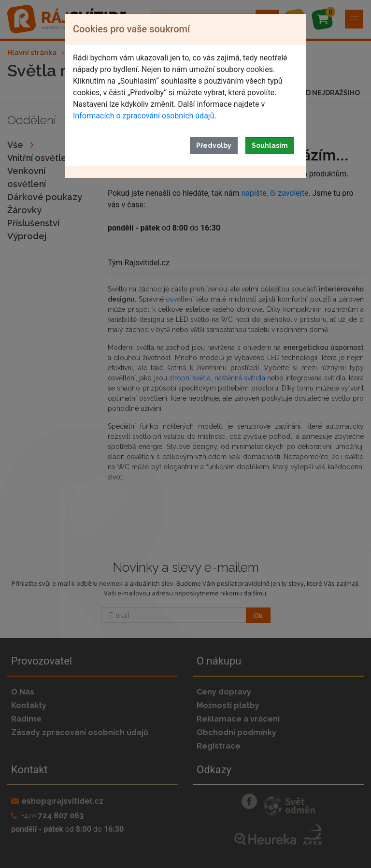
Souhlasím (270, 145)
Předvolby (214, 145)
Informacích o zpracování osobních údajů (143, 116)
